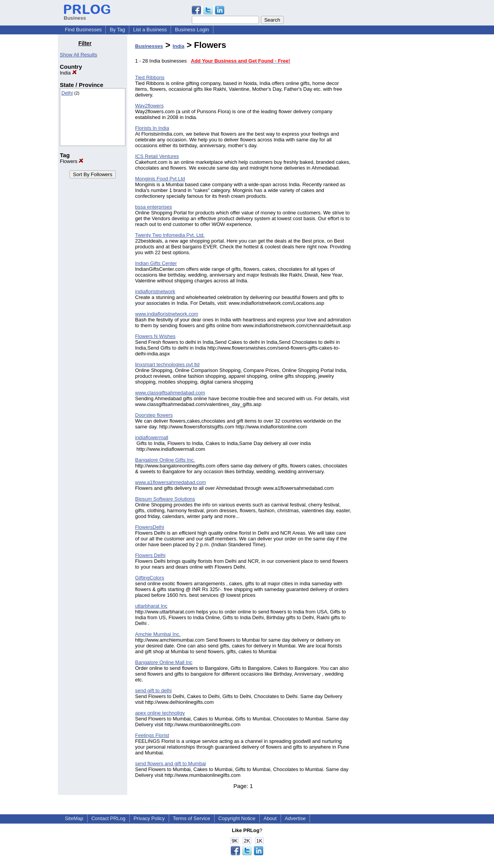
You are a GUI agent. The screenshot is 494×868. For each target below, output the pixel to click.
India (68, 73)
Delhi (67, 93)
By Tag (117, 30)
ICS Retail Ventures (157, 156)
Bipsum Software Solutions (165, 499)
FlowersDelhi (150, 527)
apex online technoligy (160, 713)
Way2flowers (149, 106)
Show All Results (79, 55)
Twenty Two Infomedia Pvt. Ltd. (170, 235)
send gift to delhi (153, 690)
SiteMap (74, 818)
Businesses (149, 46)
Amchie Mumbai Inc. (158, 634)
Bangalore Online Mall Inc (164, 662)
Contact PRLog (108, 818)
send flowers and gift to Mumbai (171, 764)
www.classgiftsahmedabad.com (170, 393)
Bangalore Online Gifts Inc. (165, 460)
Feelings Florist (152, 735)
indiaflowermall (152, 437)
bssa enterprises (153, 207)
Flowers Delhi (150, 555)
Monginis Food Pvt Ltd (160, 179)
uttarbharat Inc (151, 606)
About (270, 818)
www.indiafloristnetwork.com (167, 314)
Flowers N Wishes (155, 336)
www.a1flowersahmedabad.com (171, 482)
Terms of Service (192, 818)
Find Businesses (83, 30)
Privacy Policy (149, 818)
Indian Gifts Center (156, 263)
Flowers (72, 161)
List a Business (150, 30)
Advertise (295, 818)
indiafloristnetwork (155, 291)
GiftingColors (150, 578)
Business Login (192, 30)
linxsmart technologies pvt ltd (167, 364)
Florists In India (152, 128)
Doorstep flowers (154, 415)
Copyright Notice (237, 818)
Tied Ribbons (150, 77)
